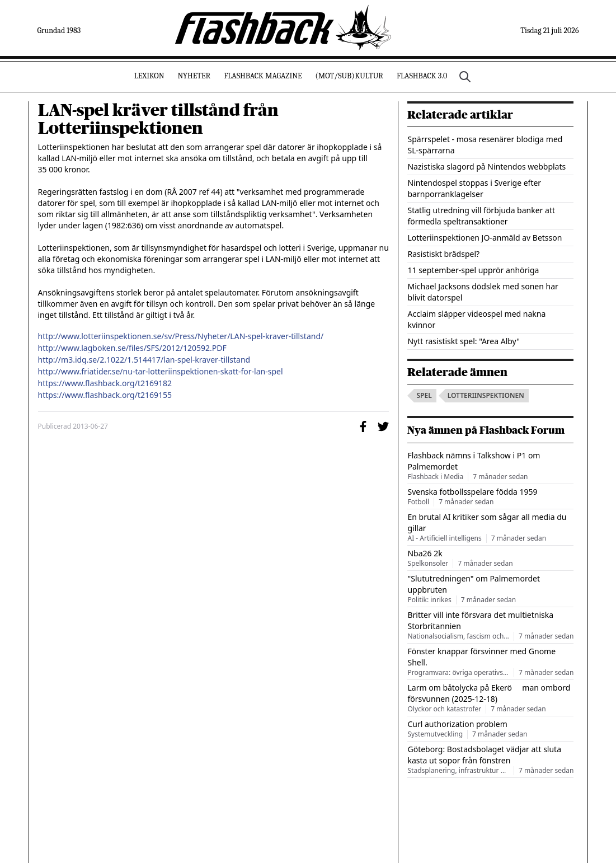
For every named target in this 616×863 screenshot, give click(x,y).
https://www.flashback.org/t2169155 (105, 395)
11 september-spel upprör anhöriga (473, 270)
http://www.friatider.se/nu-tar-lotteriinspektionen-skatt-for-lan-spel (161, 372)
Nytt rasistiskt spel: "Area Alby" (464, 341)
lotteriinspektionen (486, 395)
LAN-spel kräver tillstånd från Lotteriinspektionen (158, 119)
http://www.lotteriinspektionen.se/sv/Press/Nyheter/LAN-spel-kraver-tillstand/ (181, 336)
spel (424, 395)
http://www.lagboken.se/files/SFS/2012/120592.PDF (132, 348)
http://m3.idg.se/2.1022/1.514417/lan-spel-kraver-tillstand (144, 360)
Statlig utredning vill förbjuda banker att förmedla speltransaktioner (481, 216)
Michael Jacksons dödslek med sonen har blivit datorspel (483, 292)
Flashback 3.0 (422, 76)
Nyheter (194, 76)
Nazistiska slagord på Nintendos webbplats (486, 166)
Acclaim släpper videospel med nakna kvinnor (476, 319)
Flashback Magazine (263, 76)
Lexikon (149, 76)
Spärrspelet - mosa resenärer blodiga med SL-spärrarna (485, 145)
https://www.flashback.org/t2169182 (105, 383)
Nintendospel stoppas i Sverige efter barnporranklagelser (474, 188)
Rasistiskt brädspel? (443, 254)
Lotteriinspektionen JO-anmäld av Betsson (485, 238)
